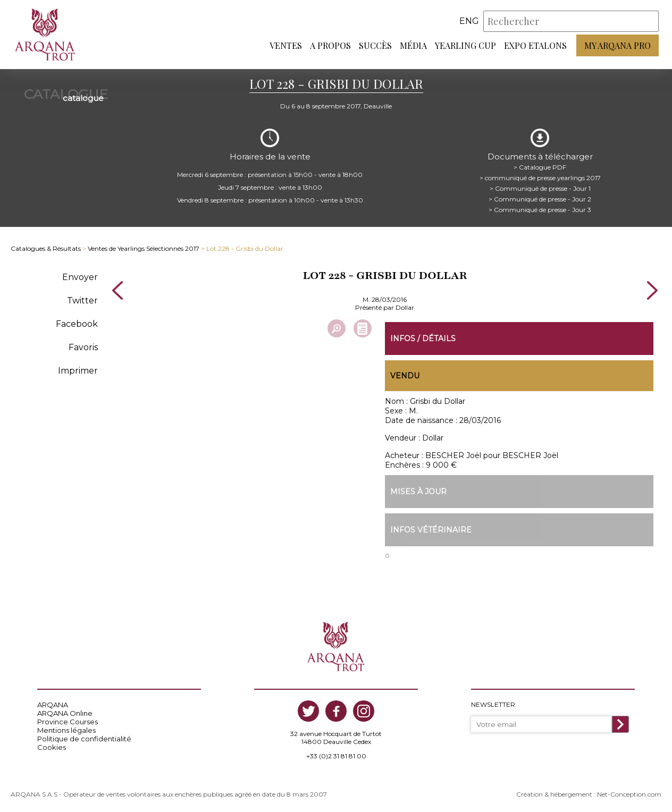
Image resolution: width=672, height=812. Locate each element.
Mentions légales (66, 730)
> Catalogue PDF (540, 167)
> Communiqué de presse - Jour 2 (540, 199)
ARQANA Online (65, 713)
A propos (330, 45)
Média (413, 45)
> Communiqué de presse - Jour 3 (540, 210)
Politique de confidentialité (84, 739)
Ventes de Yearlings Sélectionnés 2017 (144, 248)
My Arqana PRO (618, 45)
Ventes (286, 45)
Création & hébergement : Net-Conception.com (589, 794)
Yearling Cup (465, 45)
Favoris (83, 347)
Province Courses (68, 722)
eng (469, 21)
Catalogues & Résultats (46, 248)
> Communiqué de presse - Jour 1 (540, 188)
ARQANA (53, 705)
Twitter (82, 301)
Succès (375, 45)
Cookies (52, 747)
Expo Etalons (535, 45)
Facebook (77, 324)
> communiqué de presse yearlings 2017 (540, 178)
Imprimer (78, 371)
